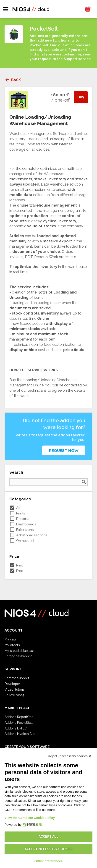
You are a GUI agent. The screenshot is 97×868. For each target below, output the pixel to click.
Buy (81, 97)
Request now (64, 451)
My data (10, 639)
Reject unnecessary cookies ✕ (70, 756)
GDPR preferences (49, 861)
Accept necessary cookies (49, 849)
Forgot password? (18, 656)
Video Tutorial (15, 690)
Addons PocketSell (19, 723)
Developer (12, 684)
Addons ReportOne (19, 717)
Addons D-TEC (16, 728)
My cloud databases (20, 651)
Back (13, 80)
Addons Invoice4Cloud (22, 734)
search (84, 482)
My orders (12, 645)
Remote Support (17, 678)
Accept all (48, 837)
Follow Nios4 (14, 695)
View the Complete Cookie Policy (30, 818)
